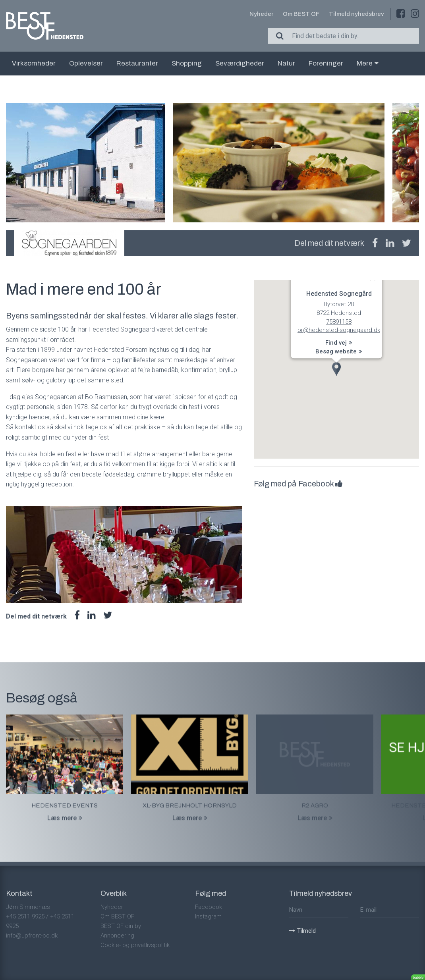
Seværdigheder (240, 63)
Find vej (339, 343)
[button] (336, 369)
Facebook (209, 907)
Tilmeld (302, 931)
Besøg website (339, 351)
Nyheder (261, 14)
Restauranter (137, 63)
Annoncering (117, 936)
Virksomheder (34, 63)
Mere (368, 63)
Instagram (208, 916)
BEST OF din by (121, 926)
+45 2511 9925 (25, 916)
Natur (286, 63)
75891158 (339, 322)
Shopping (187, 63)
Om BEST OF (301, 14)
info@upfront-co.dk (32, 936)
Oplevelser (86, 63)
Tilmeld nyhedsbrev (356, 14)
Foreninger (326, 63)
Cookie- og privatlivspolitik (135, 945)
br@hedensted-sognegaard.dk (339, 330)
